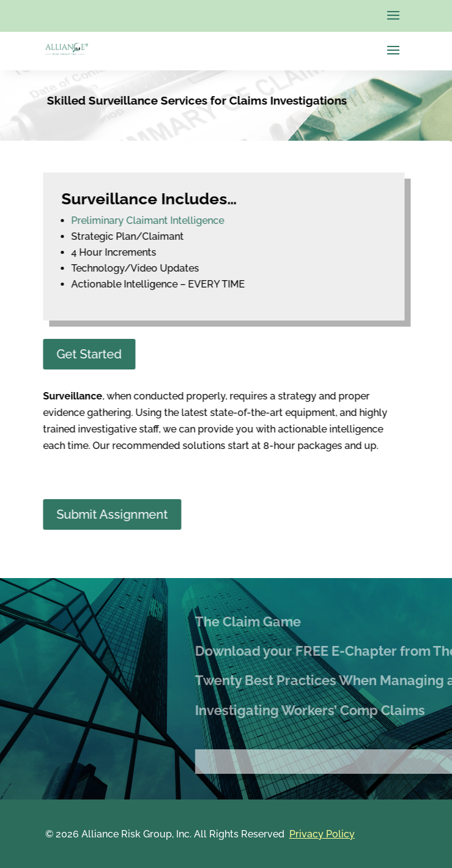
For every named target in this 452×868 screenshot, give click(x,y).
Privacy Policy (322, 834)
